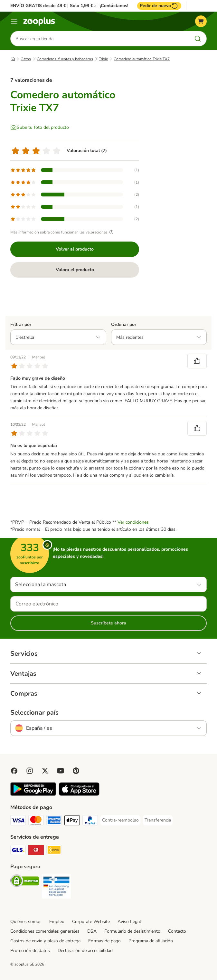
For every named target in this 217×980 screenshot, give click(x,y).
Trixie (103, 59)
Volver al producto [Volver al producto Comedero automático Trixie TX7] (75, 249)
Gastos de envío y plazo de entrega (45, 941)
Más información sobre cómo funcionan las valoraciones (63, 232)
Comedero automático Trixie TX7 (142, 59)
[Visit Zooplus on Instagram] (30, 771)
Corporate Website (91, 922)
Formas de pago (104, 941)
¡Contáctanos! (114, 6)
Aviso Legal (129, 922)
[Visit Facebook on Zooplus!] (14, 771)
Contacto (177, 931)
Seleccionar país (34, 713)
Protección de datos (30, 951)
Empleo (57, 922)
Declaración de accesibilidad (85, 951)
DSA (92, 931)
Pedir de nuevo (159, 6)
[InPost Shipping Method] (54, 851)
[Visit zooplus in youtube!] (61, 771)
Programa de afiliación (151, 941)
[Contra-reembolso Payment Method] (120, 820)
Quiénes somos (26, 922)
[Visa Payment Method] (18, 821)
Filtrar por (21, 324)
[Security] (25, 882)
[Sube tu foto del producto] (40, 128)
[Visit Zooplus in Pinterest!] (76, 771)
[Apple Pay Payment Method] (72, 821)
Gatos (26, 59)
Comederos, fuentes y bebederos (65, 59)
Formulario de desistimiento (132, 931)
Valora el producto (75, 270)
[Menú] (14, 21)
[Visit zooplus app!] (33, 794)
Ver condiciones (133, 522)
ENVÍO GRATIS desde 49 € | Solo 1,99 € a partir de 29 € (68, 6)
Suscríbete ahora (108, 623)
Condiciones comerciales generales (45, 931)
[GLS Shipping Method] (18, 851)
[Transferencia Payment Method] (158, 820)
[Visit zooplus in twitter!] (45, 771)
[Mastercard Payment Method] (36, 821)
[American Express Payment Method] (54, 821)
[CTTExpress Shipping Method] (36, 851)
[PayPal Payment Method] (90, 821)
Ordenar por (124, 324)
